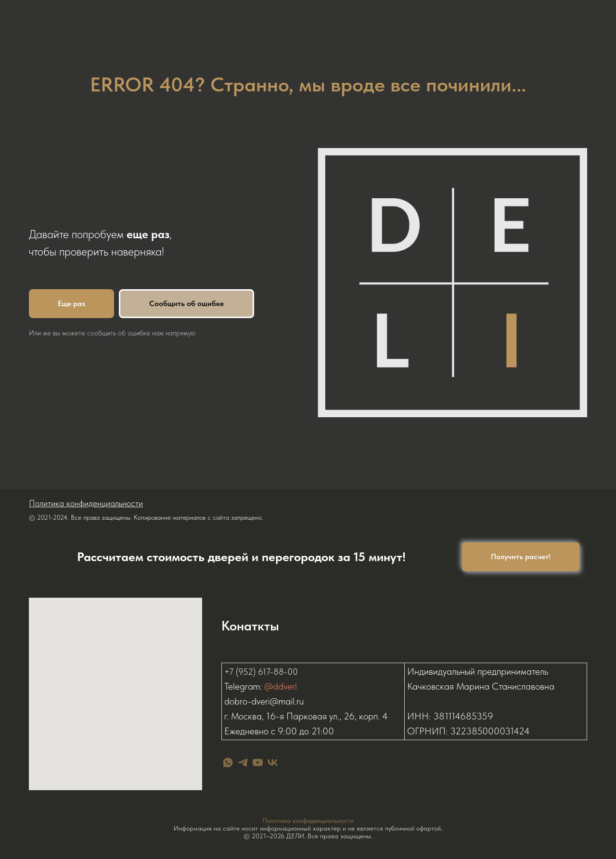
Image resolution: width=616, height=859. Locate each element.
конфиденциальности (323, 821)
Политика (277, 821)
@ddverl (281, 688)
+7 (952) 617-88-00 (261, 673)
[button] (521, 557)
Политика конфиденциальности (86, 503)
